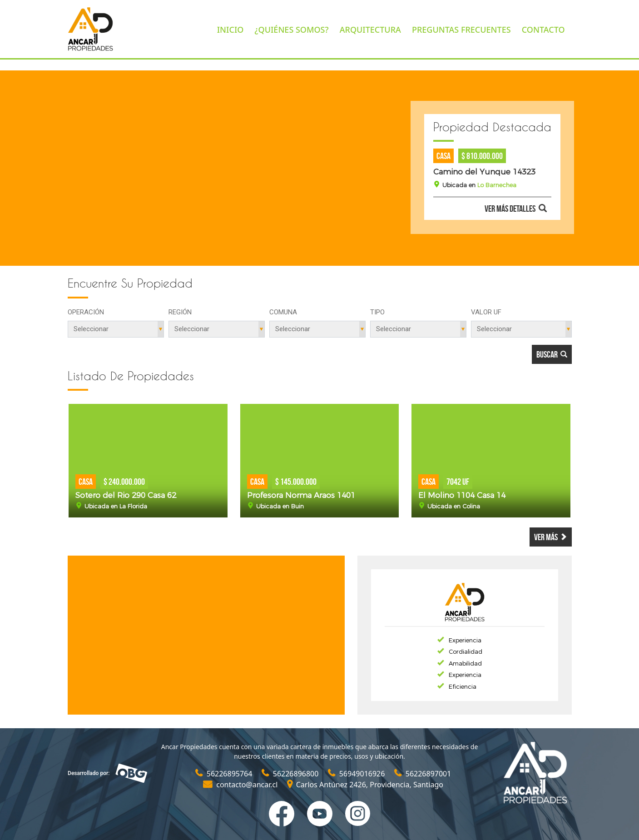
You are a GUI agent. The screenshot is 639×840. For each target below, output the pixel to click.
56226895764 (225, 774)
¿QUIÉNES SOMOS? (292, 30)
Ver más (551, 537)
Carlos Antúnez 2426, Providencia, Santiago (365, 785)
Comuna (283, 312)
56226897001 (423, 774)
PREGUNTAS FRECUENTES (461, 30)
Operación (86, 312)
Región (180, 312)
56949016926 (357, 774)
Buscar (552, 354)
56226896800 (291, 774)
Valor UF (486, 312)
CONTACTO (543, 30)
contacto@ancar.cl (241, 785)
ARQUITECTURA (370, 30)
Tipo (377, 312)
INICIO (230, 30)
